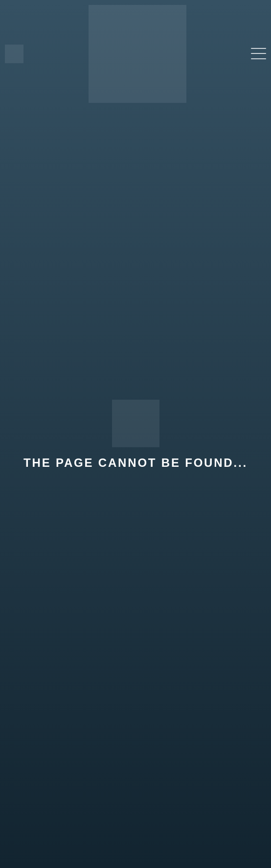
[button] (259, 54)
